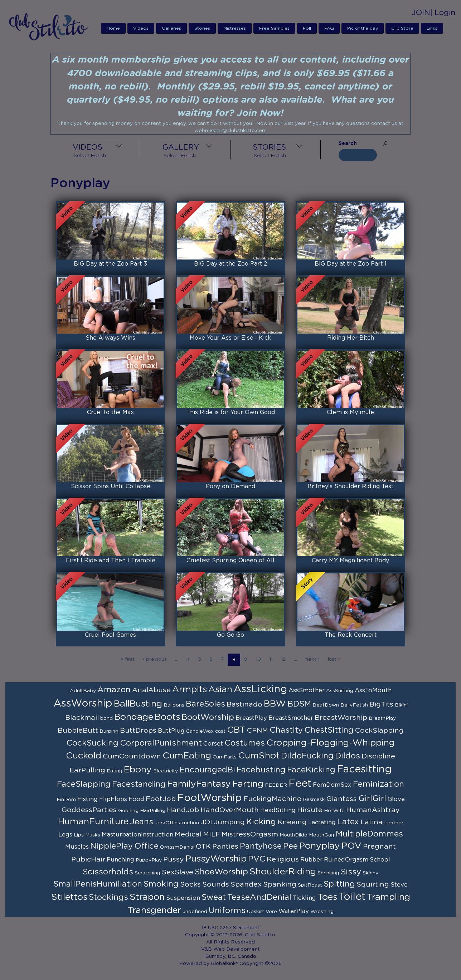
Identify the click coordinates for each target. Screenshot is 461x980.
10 (258, 659)
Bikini (401, 705)
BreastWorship (341, 718)
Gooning (128, 811)
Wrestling (322, 912)
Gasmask (314, 800)
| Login (443, 13)
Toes (327, 897)
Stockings (108, 897)
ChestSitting (329, 730)
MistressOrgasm (250, 834)
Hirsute (310, 810)
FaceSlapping (84, 784)
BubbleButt (78, 731)
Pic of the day (363, 28)
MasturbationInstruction (137, 835)
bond (106, 718)
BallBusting (138, 704)
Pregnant (379, 846)
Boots (167, 717)
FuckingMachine (272, 799)
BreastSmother (291, 718)
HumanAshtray (373, 810)
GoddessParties (89, 810)
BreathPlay (382, 718)
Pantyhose (261, 846)
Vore (271, 912)
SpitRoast (310, 885)
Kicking (261, 822)
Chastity (286, 730)
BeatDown (326, 705)
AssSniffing (340, 691)
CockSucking (92, 743)
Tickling (304, 898)
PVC (257, 859)
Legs (65, 835)
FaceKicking (311, 770)
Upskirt (256, 912)
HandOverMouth (230, 810)
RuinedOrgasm (346, 860)
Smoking (161, 884)
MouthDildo (293, 835)
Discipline (378, 756)
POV (351, 846)
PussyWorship (216, 859)
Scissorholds (108, 872)
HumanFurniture (93, 822)
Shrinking (328, 873)
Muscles (77, 847)
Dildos (348, 756)
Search (348, 144)
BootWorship (208, 717)
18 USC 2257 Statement (230, 928)
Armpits (190, 690)
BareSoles (205, 704)
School (380, 860)
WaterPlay (294, 911)
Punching (120, 860)
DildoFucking (307, 756)
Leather (394, 823)
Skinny (370, 873)
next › (312, 659)
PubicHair (88, 859)
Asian (220, 690)
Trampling (389, 897)
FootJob (161, 799)
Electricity (166, 771)
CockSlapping (379, 731)
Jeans (142, 822)
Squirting (373, 884)
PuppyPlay (149, 860)
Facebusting (261, 770)
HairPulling (153, 811)
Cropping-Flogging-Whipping (331, 743)
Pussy (174, 859)
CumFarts (225, 757)
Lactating (322, 823)
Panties (225, 846)
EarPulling (87, 770)
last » (334, 659)
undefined (195, 912)
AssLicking (260, 689)
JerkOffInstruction (177, 823)
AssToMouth (373, 690)
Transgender (154, 910)
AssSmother (307, 690)
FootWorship (210, 798)
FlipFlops (113, 799)
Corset (213, 744)
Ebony (138, 770)
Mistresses (235, 28)
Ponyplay (320, 846)
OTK (203, 846)
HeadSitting (278, 810)
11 (271, 659)
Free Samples (274, 28)
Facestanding (139, 784)
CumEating (187, 756)
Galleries (171, 28)
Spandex (246, 884)
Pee (290, 846)
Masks (93, 835)
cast (220, 731)
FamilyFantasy (199, 784)
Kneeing (292, 822)
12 (283, 659)
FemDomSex (332, 785)
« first (128, 659)
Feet (300, 784)
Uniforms (227, 911)
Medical (188, 834)
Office (146, 846)
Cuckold (84, 756)
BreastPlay (251, 718)
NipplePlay (111, 846)
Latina (372, 822)
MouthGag (322, 835)
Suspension (183, 898)
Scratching (147, 873)
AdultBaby (83, 691)
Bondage (134, 717)
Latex (348, 822)
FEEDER (276, 785)
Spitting (339, 884)
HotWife (334, 811)
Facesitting (364, 770)
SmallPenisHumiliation (98, 884)
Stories (202, 28)
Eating (115, 771)
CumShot (259, 756)
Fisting (88, 799)
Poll (307, 28)
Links (432, 28)
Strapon (147, 897)
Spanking (280, 884)
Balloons (174, 705)
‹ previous (155, 659)
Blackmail (82, 718)
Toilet (352, 897)
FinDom (66, 800)
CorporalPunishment (161, 743)
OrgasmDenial (177, 847)
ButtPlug (171, 731)
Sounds (216, 884)
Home (113, 28)
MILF (212, 834)
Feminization (378, 784)
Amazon (114, 690)
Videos (141, 28)
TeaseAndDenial (259, 897)
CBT (236, 730)
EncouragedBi (207, 770)
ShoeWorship (221, 872)
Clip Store (402, 28)
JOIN (421, 13)
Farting (248, 784)
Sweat (214, 897)
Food (136, 799)
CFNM (258, 731)
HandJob (183, 810)
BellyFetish (354, 705)
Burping (109, 731)
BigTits (381, 704)
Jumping (229, 822)
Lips (79, 835)
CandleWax (200, 731)
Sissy (351, 872)
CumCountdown (132, 756)
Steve (399, 885)
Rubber (311, 860)
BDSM (299, 704)
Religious (283, 859)
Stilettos (69, 897)
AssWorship (83, 704)
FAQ (329, 28)
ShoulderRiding (283, 872)
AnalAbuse (151, 690)
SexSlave (178, 872)
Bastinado (244, 704)
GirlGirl (372, 799)
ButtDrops (138, 731)
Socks (190, 884)
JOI (206, 822)
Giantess (342, 799)
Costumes (245, 743)
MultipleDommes (369, 834)
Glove (396, 799)
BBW (275, 704)
